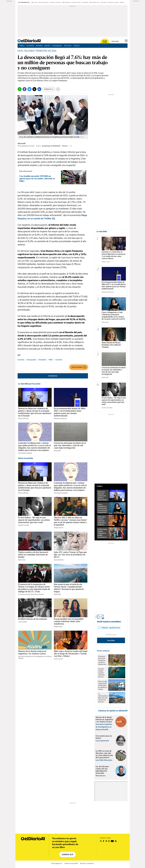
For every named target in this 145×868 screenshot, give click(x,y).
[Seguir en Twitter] (101, 841)
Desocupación (31, 360)
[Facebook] (25, 89)
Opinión (47, 45)
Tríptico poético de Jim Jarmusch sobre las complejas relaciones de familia (33, 555)
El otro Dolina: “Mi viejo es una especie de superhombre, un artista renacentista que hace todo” (34, 520)
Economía (30, 45)
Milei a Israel (34, 2)
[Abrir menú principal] (126, 41)
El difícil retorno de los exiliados (33, 619)
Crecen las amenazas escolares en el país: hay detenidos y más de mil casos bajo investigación (70, 445)
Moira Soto (22, 560)
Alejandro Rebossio (60, 418)
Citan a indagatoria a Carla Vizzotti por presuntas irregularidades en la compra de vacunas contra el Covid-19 (103, 508)
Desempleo (42, 360)
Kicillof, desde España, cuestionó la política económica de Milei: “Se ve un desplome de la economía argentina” (102, 533)
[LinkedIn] (39, 89)
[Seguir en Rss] (116, 841)
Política (22, 45)
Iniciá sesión (115, 41)
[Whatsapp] (20, 89)
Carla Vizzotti (104, 2)
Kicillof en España (66, 2)
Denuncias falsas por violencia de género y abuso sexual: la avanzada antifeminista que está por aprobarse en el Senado (102, 496)
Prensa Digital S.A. (57, 863)
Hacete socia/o (105, 42)
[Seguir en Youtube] (112, 841)
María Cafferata (23, 418)
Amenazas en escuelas (113, 2)
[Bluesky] (29, 89)
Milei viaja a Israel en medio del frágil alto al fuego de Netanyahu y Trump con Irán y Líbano (71, 654)
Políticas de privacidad (71, 863)
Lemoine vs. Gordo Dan (55, 2)
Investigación (57, 45)
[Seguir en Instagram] (109, 841)
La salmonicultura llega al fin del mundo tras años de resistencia (103, 698)
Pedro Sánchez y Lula (94, 2)
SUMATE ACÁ (67, 855)
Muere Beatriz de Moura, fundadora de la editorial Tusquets (111, 345)
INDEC (51, 360)
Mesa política (85, 2)
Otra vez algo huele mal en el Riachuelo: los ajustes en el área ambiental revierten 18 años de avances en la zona (103, 685)
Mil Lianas (68, 45)
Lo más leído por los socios (29, 384)
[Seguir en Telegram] (106, 841)
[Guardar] (58, 89)
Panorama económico (43, 2)
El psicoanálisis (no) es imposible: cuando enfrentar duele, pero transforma (69, 621)
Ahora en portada (26, 458)
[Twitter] (34, 89)
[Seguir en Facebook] (104, 841)
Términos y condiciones (87, 863)
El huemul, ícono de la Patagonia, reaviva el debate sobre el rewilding (103, 660)
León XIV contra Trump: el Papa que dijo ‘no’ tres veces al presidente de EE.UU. (70, 555)
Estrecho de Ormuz (76, 2)
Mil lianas (122, 2)
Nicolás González (24, 525)
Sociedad (39, 45)
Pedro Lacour (58, 659)
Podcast (77, 45)
